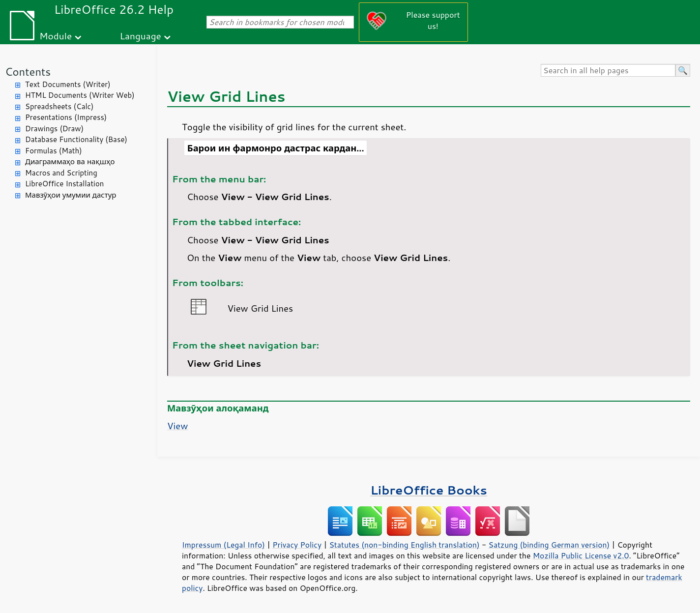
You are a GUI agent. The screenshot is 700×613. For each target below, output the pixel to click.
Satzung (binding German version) (549, 545)
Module (56, 36)
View (177, 426)
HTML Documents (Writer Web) (80, 95)
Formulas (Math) (54, 151)
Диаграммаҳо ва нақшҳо (70, 161)
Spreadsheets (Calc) (59, 106)
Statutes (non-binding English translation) (404, 545)
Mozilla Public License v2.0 (581, 555)
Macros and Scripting (61, 173)
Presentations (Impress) (66, 117)
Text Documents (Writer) (68, 84)
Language (141, 36)
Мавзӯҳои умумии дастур (71, 195)
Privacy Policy (297, 545)
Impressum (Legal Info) (223, 545)
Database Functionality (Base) (76, 139)
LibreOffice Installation (64, 184)
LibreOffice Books (429, 490)
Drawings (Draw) (54, 129)
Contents (28, 72)
